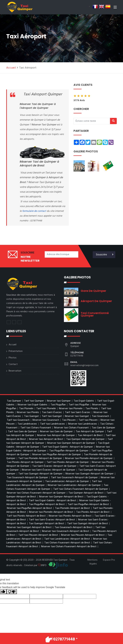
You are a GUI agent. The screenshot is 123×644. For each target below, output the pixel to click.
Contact (13, 364)
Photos (13, 358)
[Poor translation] (12, 592)
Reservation (15, 371)
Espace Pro (109, 560)
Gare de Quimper (93, 291)
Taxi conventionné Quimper (95, 314)
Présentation (16, 351)
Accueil (11, 68)
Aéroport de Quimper (96, 301)
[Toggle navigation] (115, 8)
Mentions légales (92, 562)
